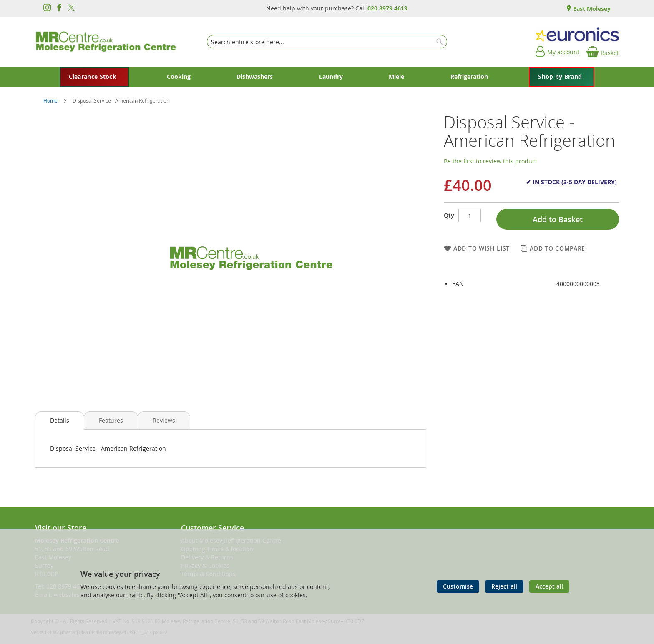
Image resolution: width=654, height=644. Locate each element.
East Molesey (591, 9)
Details (60, 420)
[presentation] (60, 421)
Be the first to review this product (490, 161)
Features (111, 420)
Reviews (164, 420)
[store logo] (106, 42)
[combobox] (327, 42)
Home (51, 100)
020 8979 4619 (387, 8)
